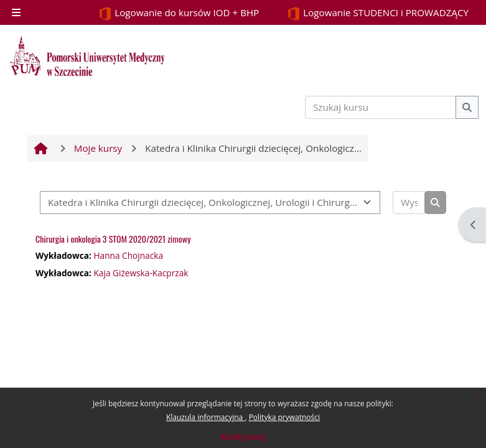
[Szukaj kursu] (381, 107)
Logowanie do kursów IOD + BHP (179, 13)
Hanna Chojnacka (128, 255)
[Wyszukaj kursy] (409, 203)
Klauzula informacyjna (205, 417)
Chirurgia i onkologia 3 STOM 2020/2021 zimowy (113, 239)
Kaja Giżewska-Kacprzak (141, 273)
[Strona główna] (87, 56)
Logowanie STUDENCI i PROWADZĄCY (378, 13)
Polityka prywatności (284, 417)
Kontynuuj (243, 436)
